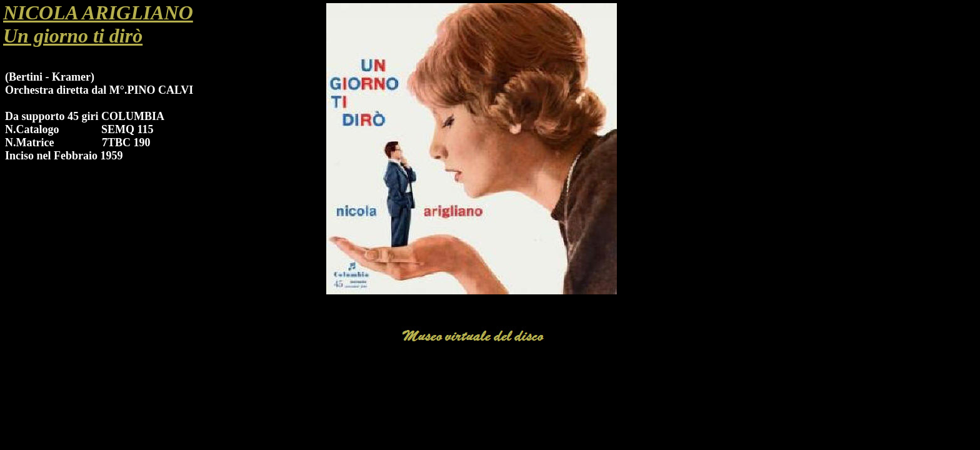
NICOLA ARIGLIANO (98, 12)
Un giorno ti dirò (73, 36)
